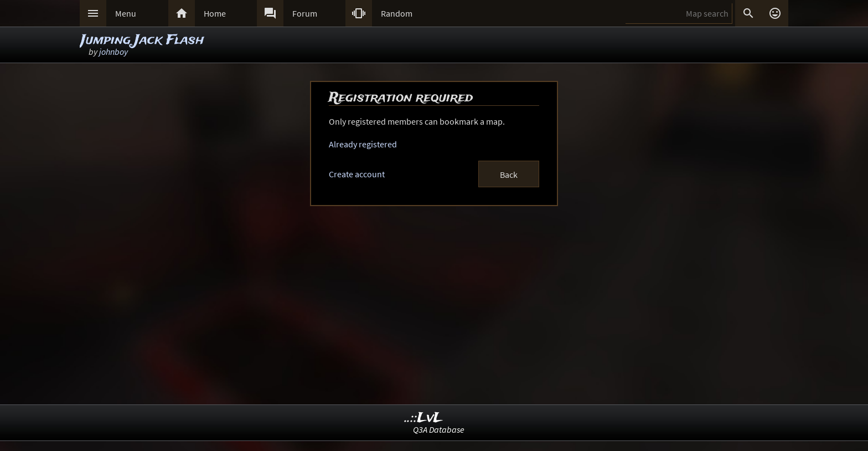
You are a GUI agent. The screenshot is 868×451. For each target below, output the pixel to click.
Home (215, 13)
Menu (126, 13)
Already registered (363, 144)
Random (397, 13)
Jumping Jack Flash (143, 40)
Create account (357, 174)
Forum (305, 13)
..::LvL (424, 418)
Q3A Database (439, 429)
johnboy (113, 52)
